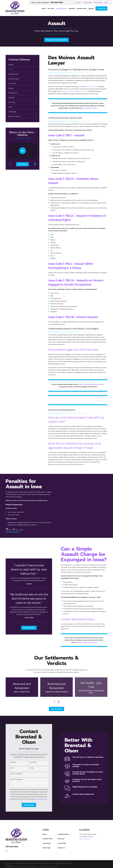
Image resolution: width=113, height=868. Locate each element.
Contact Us (101, 8)
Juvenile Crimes (48, 839)
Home (44, 834)
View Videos (22, 164)
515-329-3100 (57, 2)
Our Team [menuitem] (51, 8)
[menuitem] (23, 65)
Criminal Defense (63, 834)
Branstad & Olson (92, 86)
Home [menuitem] (44, 8)
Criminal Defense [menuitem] (61, 8)
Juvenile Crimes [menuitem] (82, 8)
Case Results (47, 843)
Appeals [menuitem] (91, 8)
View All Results (57, 709)
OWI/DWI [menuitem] (72, 8)
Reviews (78, 2)
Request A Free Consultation (57, 40)
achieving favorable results (70, 91)
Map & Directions (85, 839)
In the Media (88, 2)
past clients (84, 91)
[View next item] (35, 164)
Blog (106, 2)
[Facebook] (7, 851)
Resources (61, 839)
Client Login (98, 2)
